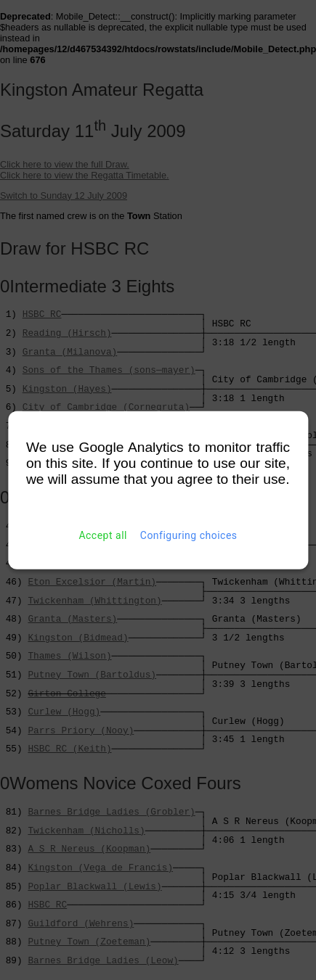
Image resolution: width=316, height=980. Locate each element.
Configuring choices (189, 535)
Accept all (103, 535)
